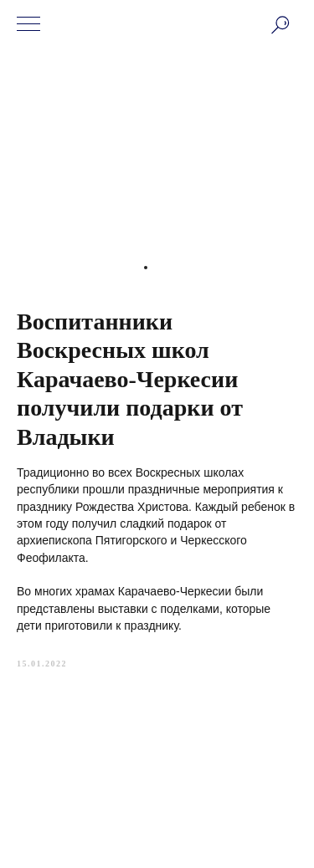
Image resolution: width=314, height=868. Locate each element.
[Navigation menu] (28, 25)
